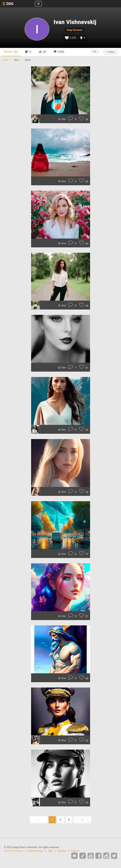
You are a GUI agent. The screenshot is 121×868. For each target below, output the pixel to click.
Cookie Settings (35, 851)
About (29, 60)
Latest (5, 60)
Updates (62, 851)
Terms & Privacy (13, 851)
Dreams (11, 52)
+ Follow (110, 52)
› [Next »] (82, 820)
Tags (50, 851)
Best (17, 60)
